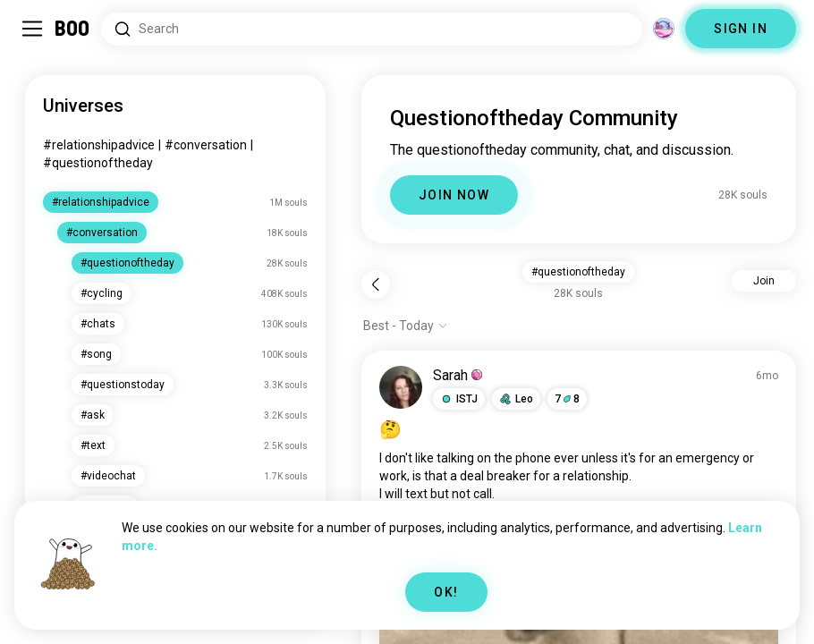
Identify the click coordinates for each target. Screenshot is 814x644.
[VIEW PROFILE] (401, 387)
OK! (446, 592)
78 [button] (567, 399)
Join (764, 281)
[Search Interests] (372, 29)
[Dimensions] (664, 29)
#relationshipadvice (99, 145)
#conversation (206, 145)
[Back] (376, 284)
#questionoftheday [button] (578, 272)
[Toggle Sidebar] (32, 29)
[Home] (73, 29)
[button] (459, 399)
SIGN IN (741, 29)
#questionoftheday (98, 163)
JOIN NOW (454, 195)
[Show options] (406, 326)
